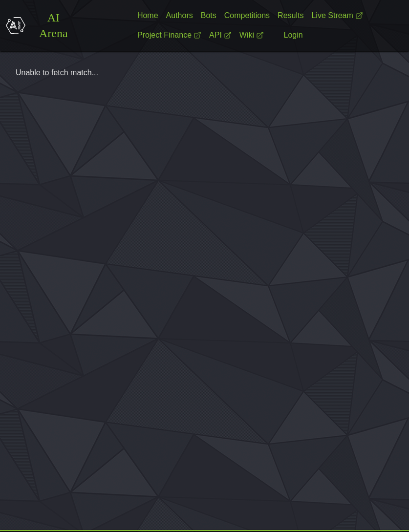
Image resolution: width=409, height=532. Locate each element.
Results (291, 15)
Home (148, 15)
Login (293, 35)
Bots (209, 15)
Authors (180, 15)
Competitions (247, 15)
